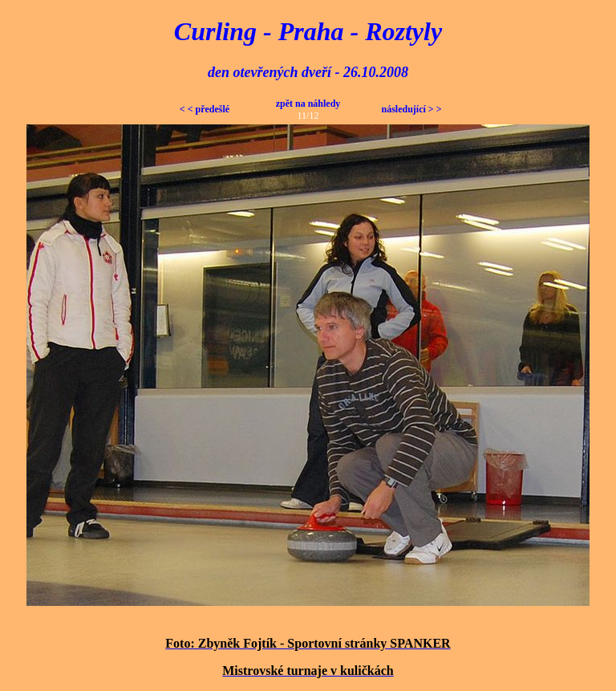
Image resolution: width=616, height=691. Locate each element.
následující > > (411, 109)
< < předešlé (205, 109)
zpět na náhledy (308, 104)
